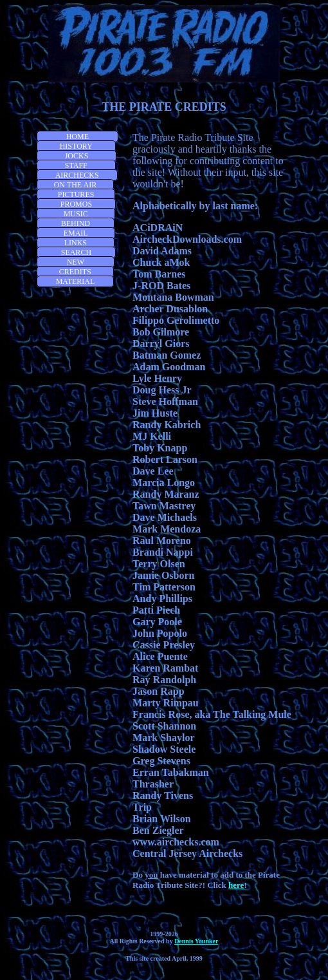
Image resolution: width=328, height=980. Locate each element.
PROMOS (76, 204)
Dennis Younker (196, 941)
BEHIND (76, 223)
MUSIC (76, 214)
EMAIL (76, 233)
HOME (77, 137)
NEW (76, 262)
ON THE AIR (75, 185)
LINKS (76, 243)
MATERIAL (76, 281)
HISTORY (76, 146)
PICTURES (76, 194)
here (236, 885)
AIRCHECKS (77, 175)
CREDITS (75, 272)
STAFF (76, 165)
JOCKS (77, 156)
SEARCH (76, 252)
